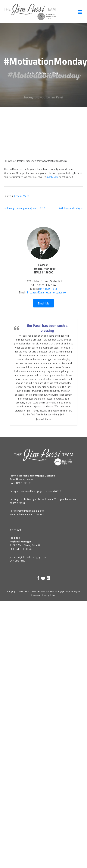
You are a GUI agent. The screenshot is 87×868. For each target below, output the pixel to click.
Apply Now (53, 177)
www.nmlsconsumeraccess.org (27, 514)
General (47, 73)
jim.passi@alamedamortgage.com (47, 292)
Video (56, 73)
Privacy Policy (49, 595)
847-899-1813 (48, 289)
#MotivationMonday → (71, 208)
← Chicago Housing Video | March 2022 (25, 208)
